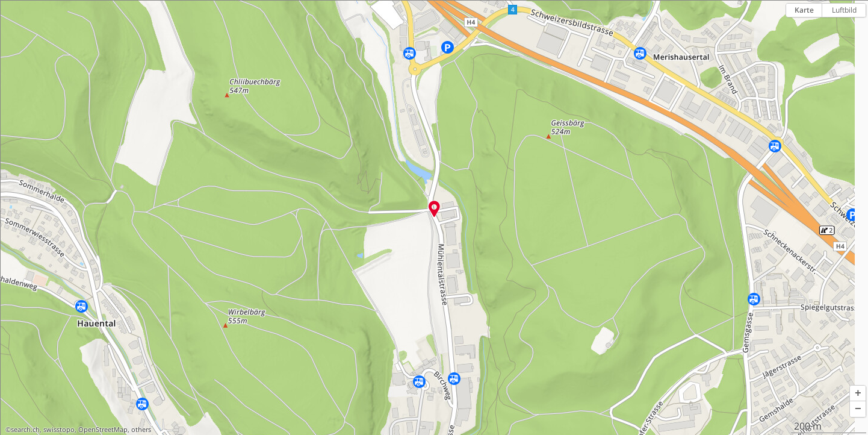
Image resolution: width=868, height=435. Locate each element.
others (141, 430)
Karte (804, 10)
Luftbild (844, 10)
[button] (858, 393)
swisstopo (59, 430)
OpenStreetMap (103, 430)
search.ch (25, 430)
